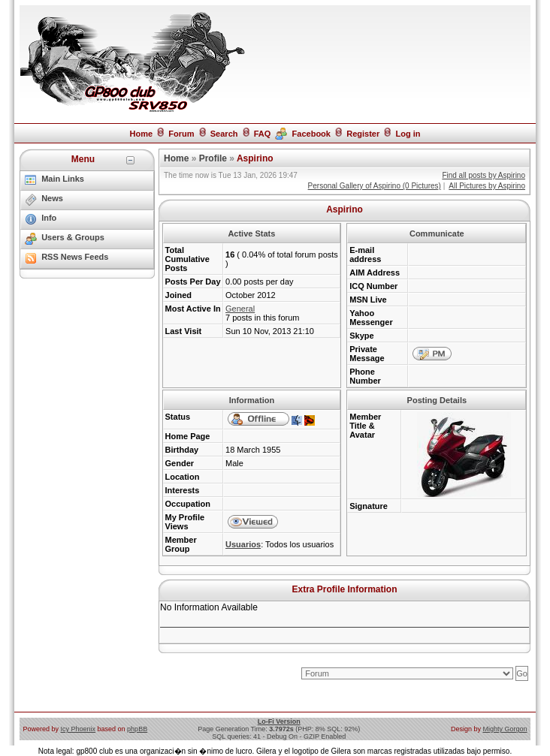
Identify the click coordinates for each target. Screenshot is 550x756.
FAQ (263, 134)
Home (141, 134)
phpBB (137, 729)
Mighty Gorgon (505, 729)
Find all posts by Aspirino (484, 175)
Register (363, 134)
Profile (213, 158)
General (240, 309)
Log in (408, 134)
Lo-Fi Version (279, 721)
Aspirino (255, 158)
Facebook (311, 134)
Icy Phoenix (79, 729)
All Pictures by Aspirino (487, 186)
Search (224, 134)
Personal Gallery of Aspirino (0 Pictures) (375, 186)
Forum (181, 134)
